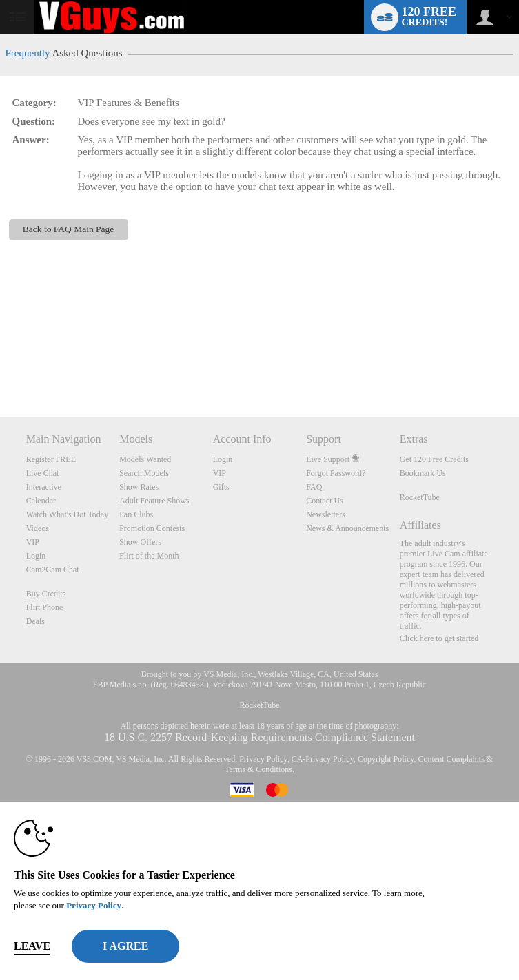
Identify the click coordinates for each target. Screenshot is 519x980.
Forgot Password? (336, 473)
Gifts (221, 487)
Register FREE (51, 459)
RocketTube (420, 497)
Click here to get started (439, 638)
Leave (32, 946)
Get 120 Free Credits (434, 459)
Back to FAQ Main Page (68, 229)
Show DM (0, 366)
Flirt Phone (45, 607)
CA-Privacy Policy (323, 759)
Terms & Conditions (258, 769)
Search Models (144, 473)
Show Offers (140, 542)
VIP (33, 542)
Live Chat (43, 473)
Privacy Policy (263, 759)
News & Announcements (347, 528)
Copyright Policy (386, 759)
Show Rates (139, 487)
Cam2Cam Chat (53, 570)
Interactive (44, 487)
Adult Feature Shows (154, 501)
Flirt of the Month (149, 556)
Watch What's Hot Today (68, 514)
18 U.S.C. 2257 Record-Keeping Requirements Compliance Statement (259, 737)
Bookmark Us (423, 473)
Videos (38, 528)
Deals (35, 621)
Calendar (41, 501)
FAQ (314, 487)
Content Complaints (451, 759)
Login (36, 556)
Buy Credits (46, 594)
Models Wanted (145, 459)
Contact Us (325, 501)
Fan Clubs (136, 514)
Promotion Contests (152, 528)
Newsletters (326, 514)
